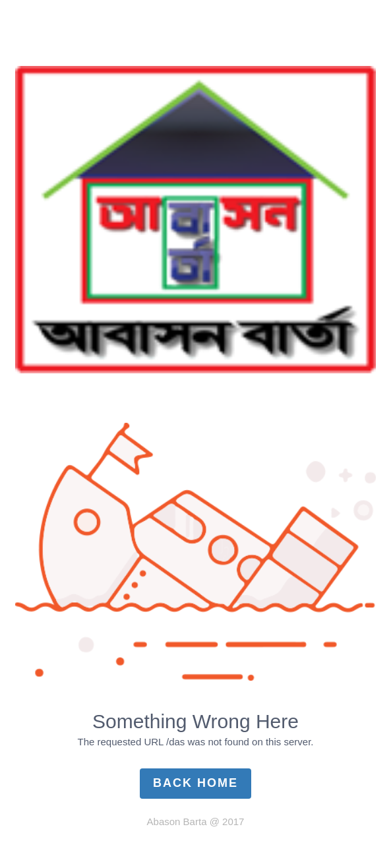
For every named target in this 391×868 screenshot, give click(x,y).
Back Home (195, 783)
